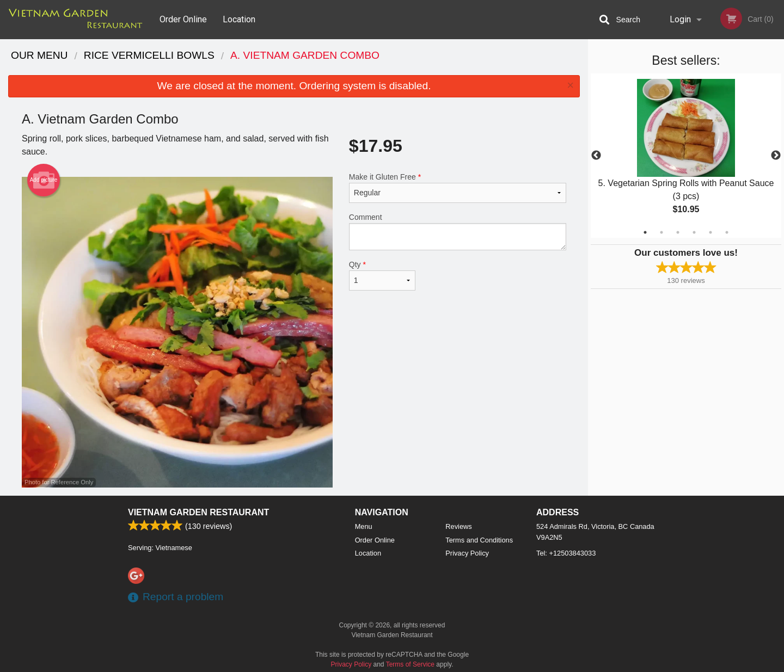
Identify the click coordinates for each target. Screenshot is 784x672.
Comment (458, 232)
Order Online (183, 19)
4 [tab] (694, 232)
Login (680, 19)
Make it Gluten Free (458, 188)
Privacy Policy (467, 553)
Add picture (44, 180)
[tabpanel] (686, 156)
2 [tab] (661, 232)
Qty (382, 275)
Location (239, 19)
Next (776, 156)
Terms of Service (410, 664)
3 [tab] (678, 232)
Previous (596, 156)
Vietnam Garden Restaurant (198, 512)
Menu (364, 526)
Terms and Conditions (479, 540)
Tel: (566, 553)
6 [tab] (727, 232)
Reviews (458, 526)
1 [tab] (645, 232)
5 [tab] (710, 232)
